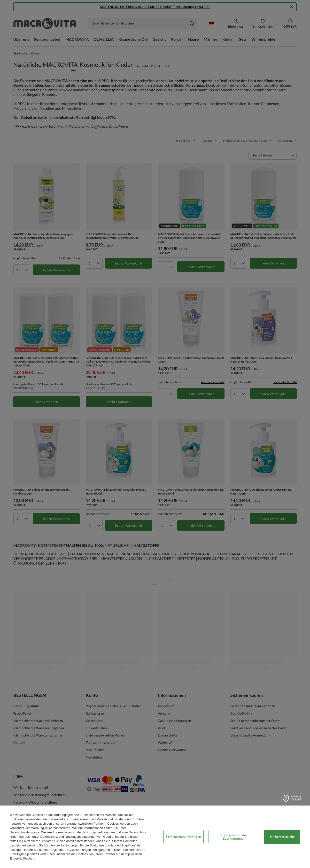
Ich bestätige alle (282, 837)
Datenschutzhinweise (25, 832)
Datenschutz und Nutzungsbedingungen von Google (77, 837)
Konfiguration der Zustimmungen (234, 837)
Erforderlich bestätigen (184, 837)
